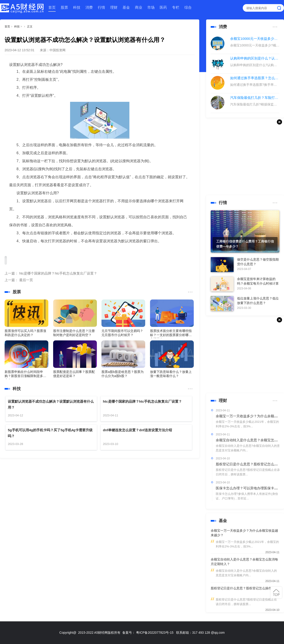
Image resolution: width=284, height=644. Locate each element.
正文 (30, 27)
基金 (126, 7)
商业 (139, 7)
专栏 (176, 7)
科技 (77, 7)
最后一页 (26, 280)
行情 (101, 7)
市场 (151, 7)
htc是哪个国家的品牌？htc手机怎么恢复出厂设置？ (58, 273)
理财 (114, 7)
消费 (89, 7)
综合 (188, 7)
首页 (52, 7)
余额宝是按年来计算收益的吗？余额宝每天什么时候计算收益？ (258, 283)
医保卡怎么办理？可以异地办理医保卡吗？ (248, 488)
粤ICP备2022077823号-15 (155, 633)
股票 (64, 7)
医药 (163, 7)
